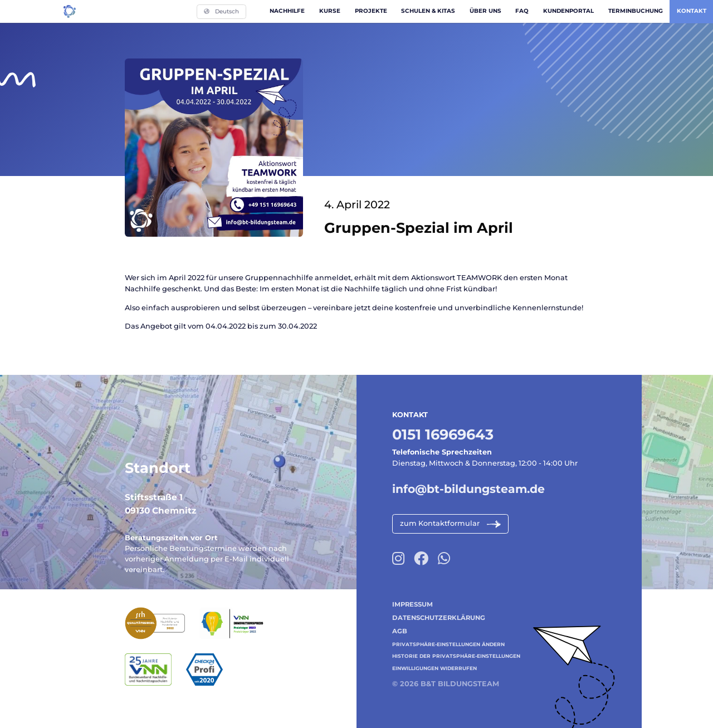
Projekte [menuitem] (371, 11)
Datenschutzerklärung (439, 618)
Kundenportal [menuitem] (568, 11)
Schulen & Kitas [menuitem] (428, 11)
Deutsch (221, 11)
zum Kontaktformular (440, 523)
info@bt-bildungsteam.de (468, 489)
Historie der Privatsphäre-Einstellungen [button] (456, 656)
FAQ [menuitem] (522, 11)
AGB (400, 631)
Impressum (412, 604)
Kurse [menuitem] (330, 11)
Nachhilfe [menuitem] (287, 11)
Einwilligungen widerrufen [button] (434, 668)
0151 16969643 (443, 434)
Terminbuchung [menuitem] (636, 11)
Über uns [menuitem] (485, 11)
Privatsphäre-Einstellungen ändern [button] (448, 644)
